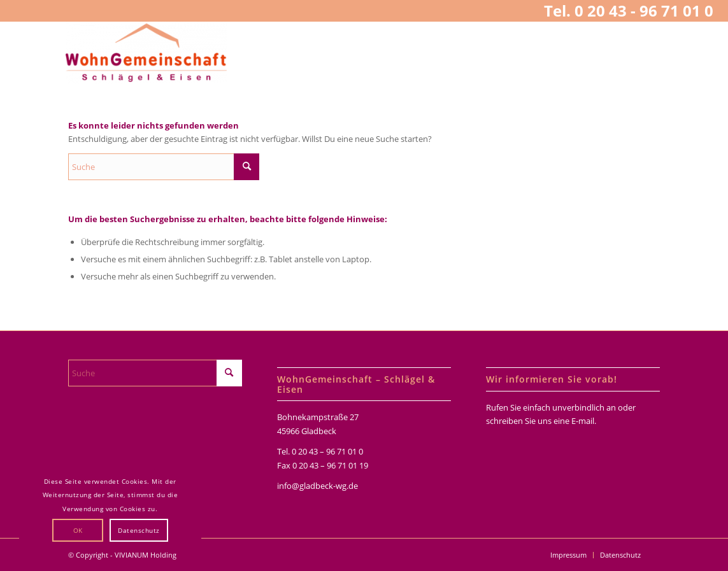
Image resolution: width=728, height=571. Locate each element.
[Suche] (164, 167)
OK (78, 530)
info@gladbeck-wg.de (318, 486)
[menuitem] (568, 555)
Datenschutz (139, 530)
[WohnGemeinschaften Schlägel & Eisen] (146, 53)
